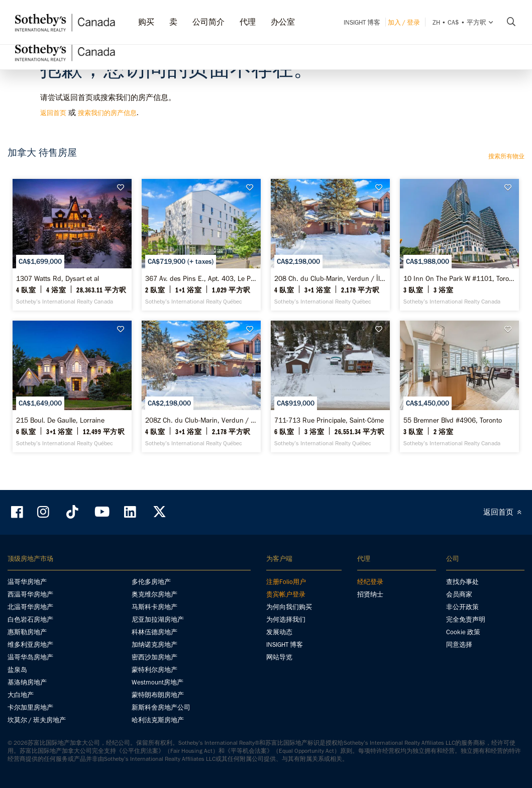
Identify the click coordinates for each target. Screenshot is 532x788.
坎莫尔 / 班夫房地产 (37, 720)
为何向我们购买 (289, 607)
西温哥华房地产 (30, 594)
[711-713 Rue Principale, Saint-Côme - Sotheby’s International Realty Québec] (330, 386)
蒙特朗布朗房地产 (158, 695)
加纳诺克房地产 (154, 645)
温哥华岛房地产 (30, 657)
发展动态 (279, 632)
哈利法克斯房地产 (158, 720)
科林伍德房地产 (154, 632)
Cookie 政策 (463, 632)
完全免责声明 (466, 619)
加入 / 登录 (404, 22)
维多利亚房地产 (30, 645)
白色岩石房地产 (30, 619)
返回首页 (53, 113)
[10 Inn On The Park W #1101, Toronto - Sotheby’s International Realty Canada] (459, 245)
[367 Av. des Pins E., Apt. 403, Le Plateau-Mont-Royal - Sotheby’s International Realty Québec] (201, 245)
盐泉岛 (17, 670)
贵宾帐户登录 (286, 594)
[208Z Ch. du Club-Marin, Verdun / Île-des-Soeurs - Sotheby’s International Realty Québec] (201, 386)
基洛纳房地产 (27, 682)
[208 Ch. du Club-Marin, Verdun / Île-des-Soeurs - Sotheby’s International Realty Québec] (330, 245)
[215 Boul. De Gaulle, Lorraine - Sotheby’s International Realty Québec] (72, 386)
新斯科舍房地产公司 (161, 707)
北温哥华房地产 (30, 607)
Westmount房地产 (157, 682)
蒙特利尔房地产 (154, 670)
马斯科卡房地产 (154, 607)
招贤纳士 (370, 594)
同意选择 (459, 645)
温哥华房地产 (27, 582)
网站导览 (279, 657)
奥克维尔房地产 (154, 594)
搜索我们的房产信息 (107, 113)
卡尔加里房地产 (30, 707)
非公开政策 (462, 607)
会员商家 (459, 594)
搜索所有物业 (506, 156)
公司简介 (208, 22)
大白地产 (21, 695)
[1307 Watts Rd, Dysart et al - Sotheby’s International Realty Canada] (72, 245)
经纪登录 (370, 582)
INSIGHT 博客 (362, 22)
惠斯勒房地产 (27, 632)
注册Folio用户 (286, 582)
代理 (248, 22)
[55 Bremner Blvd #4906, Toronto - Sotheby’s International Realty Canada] (459, 386)
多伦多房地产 (151, 582)
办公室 (283, 22)
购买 (146, 22)
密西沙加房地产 (154, 657)
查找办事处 (462, 582)
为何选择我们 (286, 619)
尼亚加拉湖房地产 (158, 619)
